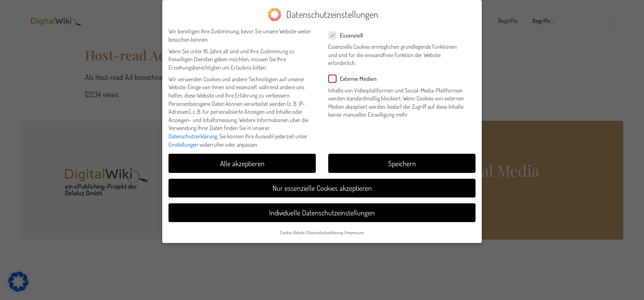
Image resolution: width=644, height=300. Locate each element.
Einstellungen (183, 141)
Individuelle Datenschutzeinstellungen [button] (322, 209)
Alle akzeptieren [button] (242, 160)
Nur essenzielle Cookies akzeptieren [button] (322, 185)
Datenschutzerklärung (193, 133)
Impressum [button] (355, 229)
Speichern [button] (402, 160)
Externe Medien (355, 76)
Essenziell (348, 32)
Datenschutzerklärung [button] (325, 229)
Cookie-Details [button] (292, 229)
